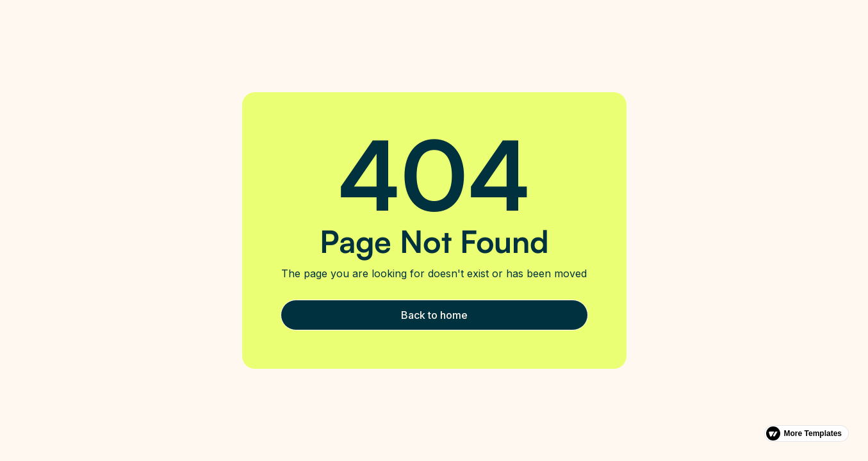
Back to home (434, 315)
